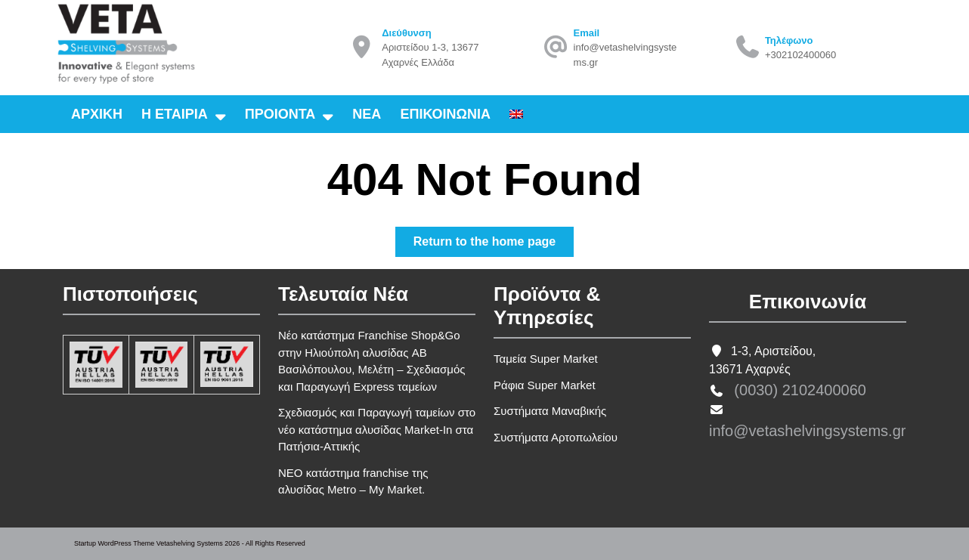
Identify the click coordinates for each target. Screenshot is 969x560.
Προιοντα (280, 114)
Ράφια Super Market (545, 385)
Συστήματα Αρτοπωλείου (556, 437)
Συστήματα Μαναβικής (550, 411)
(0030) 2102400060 (800, 390)
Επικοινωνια (445, 114)
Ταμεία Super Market (546, 359)
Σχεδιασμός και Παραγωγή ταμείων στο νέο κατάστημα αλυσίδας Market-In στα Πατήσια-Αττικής (377, 429)
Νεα (367, 114)
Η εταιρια (175, 114)
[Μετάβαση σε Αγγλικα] (516, 114)
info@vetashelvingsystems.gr (807, 431)
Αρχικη (97, 114)
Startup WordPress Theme (114, 543)
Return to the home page (494, 244)
